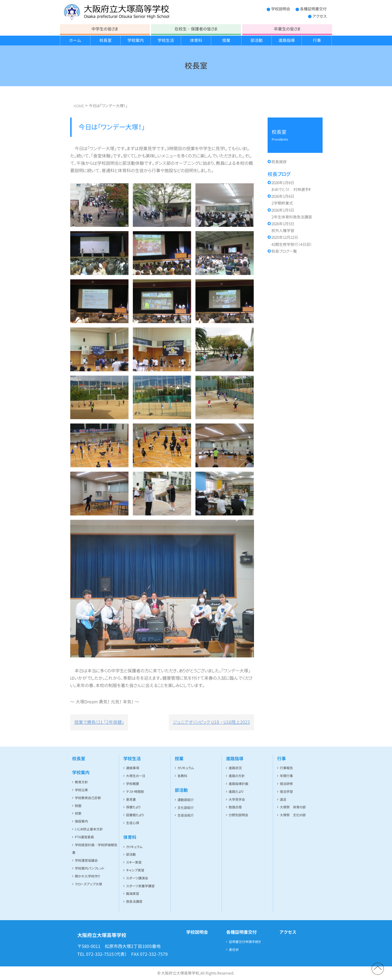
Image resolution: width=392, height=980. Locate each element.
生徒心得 (133, 823)
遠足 (283, 800)
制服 (78, 806)
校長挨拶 (279, 162)
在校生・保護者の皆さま (196, 29)
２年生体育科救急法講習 (292, 214)
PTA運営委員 (84, 837)
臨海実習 (133, 894)
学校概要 (133, 784)
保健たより (133, 807)
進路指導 (287, 40)
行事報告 (286, 768)
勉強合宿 (235, 807)
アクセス (320, 16)
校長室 (105, 40)
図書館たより (135, 815)
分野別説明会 (238, 815)
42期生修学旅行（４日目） (292, 241)
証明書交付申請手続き (245, 942)
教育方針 (81, 782)
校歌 (78, 813)
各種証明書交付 (313, 9)
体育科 (196, 40)
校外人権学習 (283, 227)
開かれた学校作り (87, 876)
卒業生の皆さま (287, 29)
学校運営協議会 (86, 860)
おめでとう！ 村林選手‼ (291, 186)
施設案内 (81, 821)
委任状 (234, 950)
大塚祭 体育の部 (293, 807)
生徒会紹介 (186, 815)
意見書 (131, 800)
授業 (226, 40)
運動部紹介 (186, 800)
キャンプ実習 (135, 870)
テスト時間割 (135, 792)
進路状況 (235, 768)
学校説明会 (281, 9)
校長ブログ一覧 (284, 251)
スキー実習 (134, 862)
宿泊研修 (286, 784)
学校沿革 (81, 790)
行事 (317, 40)
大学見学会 (237, 800)
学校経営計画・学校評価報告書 (95, 849)
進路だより (236, 792)
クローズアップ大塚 (88, 884)
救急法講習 (134, 902)
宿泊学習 (286, 792)
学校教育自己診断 (88, 798)
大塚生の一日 (136, 776)
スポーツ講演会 (137, 878)
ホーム (75, 40)
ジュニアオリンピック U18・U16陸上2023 (211, 722)
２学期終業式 (283, 200)
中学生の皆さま (105, 29)
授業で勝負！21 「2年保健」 (99, 722)
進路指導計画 (238, 784)
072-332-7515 (100, 954)
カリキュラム (134, 847)
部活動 (257, 40)
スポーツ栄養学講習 (140, 886)
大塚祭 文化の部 (293, 815)
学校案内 (136, 40)
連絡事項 (133, 768)
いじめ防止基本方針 (89, 829)
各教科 (182, 776)
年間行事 (286, 776)
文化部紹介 (186, 808)
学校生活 (166, 40)
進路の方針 (237, 776)
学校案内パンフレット (90, 868)
